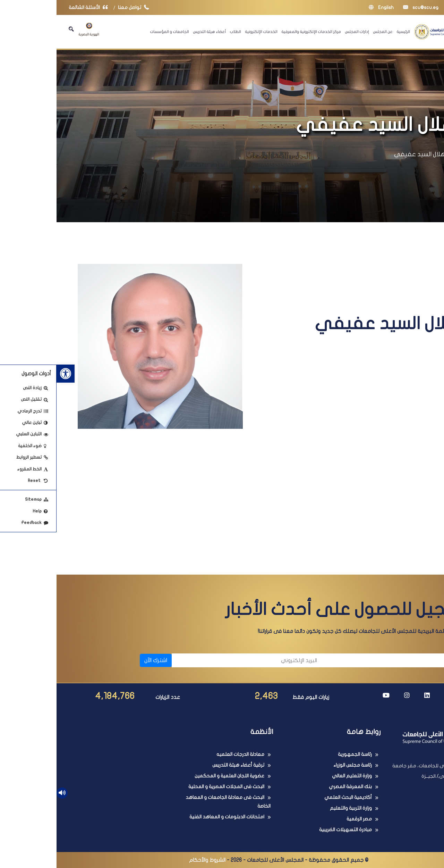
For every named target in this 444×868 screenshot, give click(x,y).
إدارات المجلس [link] (301, 32)
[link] (9, 374)
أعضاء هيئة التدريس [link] (153, 32)
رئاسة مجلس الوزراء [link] (296, 765)
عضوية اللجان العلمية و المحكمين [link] (173, 776)
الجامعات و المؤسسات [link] (113, 32)
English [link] (325, 7)
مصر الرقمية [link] (303, 819)
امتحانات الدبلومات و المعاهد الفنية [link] (170, 817)
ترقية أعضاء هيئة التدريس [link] (182, 765)
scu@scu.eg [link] (364, 7)
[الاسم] (344, 660)
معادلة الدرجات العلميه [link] (184, 754)
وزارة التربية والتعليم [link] (294, 808)
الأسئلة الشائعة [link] (33, 7)
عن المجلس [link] (326, 32)
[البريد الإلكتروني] (191, 660)
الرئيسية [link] (347, 32)
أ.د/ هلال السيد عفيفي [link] (368, 154)
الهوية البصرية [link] (32, 29)
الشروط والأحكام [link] (151, 860)
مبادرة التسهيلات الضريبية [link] (289, 830)
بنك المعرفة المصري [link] (294, 787)
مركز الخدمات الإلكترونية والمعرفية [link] (255, 32)
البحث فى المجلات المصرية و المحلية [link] (170, 787)
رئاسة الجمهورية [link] (298, 754)
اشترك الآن (99, 660)
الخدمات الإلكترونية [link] (205, 32)
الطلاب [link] (179, 32)
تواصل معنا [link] (79, 7)
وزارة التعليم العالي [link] (295, 776)
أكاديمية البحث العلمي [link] (292, 797)
